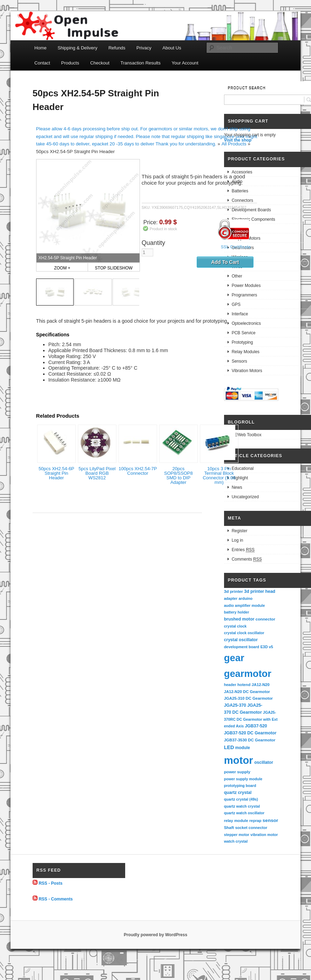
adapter (231, 598)
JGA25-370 (235, 705)
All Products (234, 144)
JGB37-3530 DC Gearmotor (250, 740)
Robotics (240, 229)
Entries (243, 550)
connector (265, 619)
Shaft (229, 828)
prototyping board (240, 786)
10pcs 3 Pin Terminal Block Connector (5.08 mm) (219, 475)
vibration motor (264, 835)
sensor (271, 820)
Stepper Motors (246, 238)
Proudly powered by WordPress (155, 935)
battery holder (237, 612)
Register (240, 531)
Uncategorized (245, 497)
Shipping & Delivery (77, 48)
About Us (172, 48)
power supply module (243, 779)
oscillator (264, 762)
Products (70, 63)
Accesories (242, 172)
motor (239, 760)
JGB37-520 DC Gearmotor (250, 733)
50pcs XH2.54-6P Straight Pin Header (56, 473)
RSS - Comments (56, 899)
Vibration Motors (247, 371)
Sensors (239, 361)
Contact (42, 63)
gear (234, 658)
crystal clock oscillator (244, 633)
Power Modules (246, 286)
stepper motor (237, 835)
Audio (237, 181)
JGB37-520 (256, 726)
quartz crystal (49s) (241, 799)
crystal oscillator (241, 640)
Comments (247, 559)
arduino (246, 598)
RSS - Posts (50, 883)
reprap (255, 821)
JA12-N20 (261, 685)
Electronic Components (253, 219)
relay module (236, 821)
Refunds (117, 48)
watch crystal (236, 841)
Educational (243, 468)
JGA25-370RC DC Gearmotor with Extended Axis (251, 719)
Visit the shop (238, 140)
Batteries (240, 191)
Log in (238, 540)
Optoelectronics (246, 323)
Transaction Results (141, 63)
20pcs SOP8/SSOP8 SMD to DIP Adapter (178, 475)
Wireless (240, 257)
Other (237, 276)
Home (40, 48)
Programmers (245, 295)
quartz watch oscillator (244, 813)
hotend (244, 685)
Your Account (185, 63)
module (243, 748)
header (230, 685)
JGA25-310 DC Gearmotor (248, 698)
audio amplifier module (245, 605)
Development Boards (251, 210)
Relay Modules (246, 352)
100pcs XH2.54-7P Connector (138, 471)
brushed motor (239, 619)
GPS (236, 304)
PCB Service (244, 333)
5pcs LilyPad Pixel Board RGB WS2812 (97, 473)
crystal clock (235, 626)
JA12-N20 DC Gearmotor (247, 692)
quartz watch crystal (242, 806)
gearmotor (248, 674)
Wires (237, 267)
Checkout (100, 63)
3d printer (234, 591)
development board (242, 647)
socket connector (251, 828)
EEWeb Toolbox (247, 435)
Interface (240, 314)
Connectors (242, 200)
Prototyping (242, 342)
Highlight (240, 478)
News (237, 487)
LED (229, 747)
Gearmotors (243, 248)
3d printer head (260, 591)
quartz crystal (238, 793)
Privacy (144, 48)
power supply (237, 772)
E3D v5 (267, 647)
